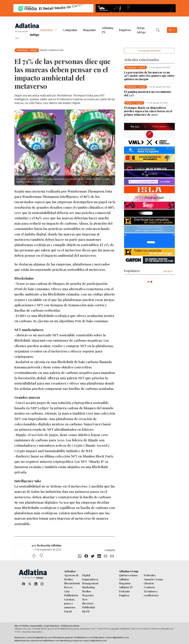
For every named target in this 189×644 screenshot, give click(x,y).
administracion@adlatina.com (45, 640)
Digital (86, 575)
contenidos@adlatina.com (39, 637)
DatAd (68, 611)
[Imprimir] (106, 556)
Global (34, 50)
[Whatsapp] (80, 556)
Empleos (125, 30)
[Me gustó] (35, 556)
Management (90, 583)
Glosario (149, 583)
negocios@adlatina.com (95, 640)
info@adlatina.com (83, 637)
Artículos (46, 30)
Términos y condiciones (151, 593)
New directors (88, 601)
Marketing (22, 50)
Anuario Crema (153, 579)
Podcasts (124, 591)
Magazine (89, 30)
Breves (68, 587)
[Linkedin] (99, 556)
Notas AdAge (141, 30)
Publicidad (88, 607)
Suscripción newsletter (149, 51)
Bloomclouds (72, 583)
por (47, 545)
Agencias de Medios (71, 577)
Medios (86, 591)
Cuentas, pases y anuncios (70, 603)
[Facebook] (86, 556)
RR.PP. (86, 611)
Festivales (150, 575)
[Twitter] (93, 556)
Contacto (149, 587)
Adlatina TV (108, 30)
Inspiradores (90, 579)
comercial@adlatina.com (117, 637)
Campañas (70, 30)
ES (170, 30)
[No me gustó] (43, 556)
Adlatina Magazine (125, 581)
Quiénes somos (128, 575)
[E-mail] (112, 556)
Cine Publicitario (71, 593)
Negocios (88, 595)
